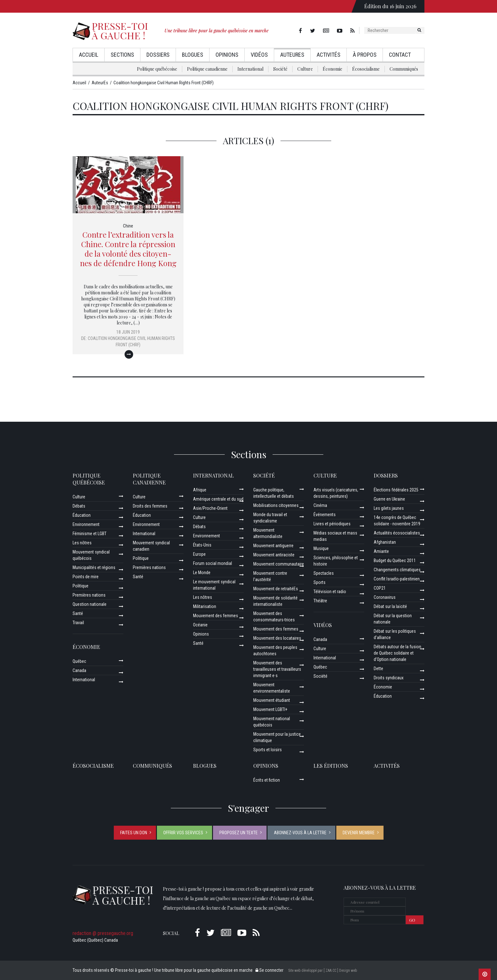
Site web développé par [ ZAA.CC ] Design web (323, 970)
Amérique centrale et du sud (218, 499)
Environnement (86, 524)
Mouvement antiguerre (273, 546)
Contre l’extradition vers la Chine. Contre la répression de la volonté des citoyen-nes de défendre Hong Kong (128, 249)
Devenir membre (359, 833)
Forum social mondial (213, 563)
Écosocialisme (366, 69)
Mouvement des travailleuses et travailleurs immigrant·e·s (277, 669)
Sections (122, 55)
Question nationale (90, 604)
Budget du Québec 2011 (395, 560)
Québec (79, 661)
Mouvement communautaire (279, 564)
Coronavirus (385, 597)
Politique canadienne (207, 69)
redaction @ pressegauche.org (103, 933)
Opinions (227, 55)
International (250, 69)
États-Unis (202, 545)
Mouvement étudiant (272, 700)
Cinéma (320, 505)
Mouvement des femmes (216, 616)
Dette (378, 669)
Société (280, 69)
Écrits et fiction (267, 780)
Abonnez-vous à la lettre (300, 833)
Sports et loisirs (268, 750)
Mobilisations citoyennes (276, 505)
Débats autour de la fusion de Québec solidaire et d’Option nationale (397, 653)
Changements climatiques (397, 570)
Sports (319, 582)
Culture (305, 69)
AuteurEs (292, 55)
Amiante (381, 551)
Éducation (82, 515)
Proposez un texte (239, 833)
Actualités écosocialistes (397, 533)
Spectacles (324, 573)
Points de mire (86, 577)
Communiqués (404, 69)
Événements (325, 515)
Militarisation (205, 606)
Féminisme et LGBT (90, 534)
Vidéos (259, 55)
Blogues (193, 55)
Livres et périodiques (332, 524)
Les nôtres (82, 543)
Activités (329, 55)
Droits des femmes (150, 506)
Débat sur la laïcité (390, 606)
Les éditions (331, 766)
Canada (79, 670)
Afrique (200, 490)
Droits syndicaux (389, 678)
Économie (332, 69)
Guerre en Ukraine (389, 499)
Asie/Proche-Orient (210, 508)
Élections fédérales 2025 (396, 490)
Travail (78, 623)
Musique (321, 548)
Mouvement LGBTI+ (270, 709)
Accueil (89, 55)
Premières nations (89, 595)
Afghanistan (385, 542)
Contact (400, 55)
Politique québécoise (157, 69)
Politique (81, 586)
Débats (79, 506)
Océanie (200, 625)
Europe (199, 554)
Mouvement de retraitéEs (276, 589)
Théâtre (320, 601)
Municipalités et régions (94, 567)
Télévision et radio (330, 592)
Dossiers (158, 55)
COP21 (380, 588)
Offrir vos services (183, 833)
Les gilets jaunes (389, 508)
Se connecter (269, 970)
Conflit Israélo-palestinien (397, 579)
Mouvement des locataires (277, 638)
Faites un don (134, 833)
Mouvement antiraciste (274, 555)
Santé (78, 613)
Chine (128, 226)
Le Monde (202, 573)
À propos (365, 55)
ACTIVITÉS (387, 766)
